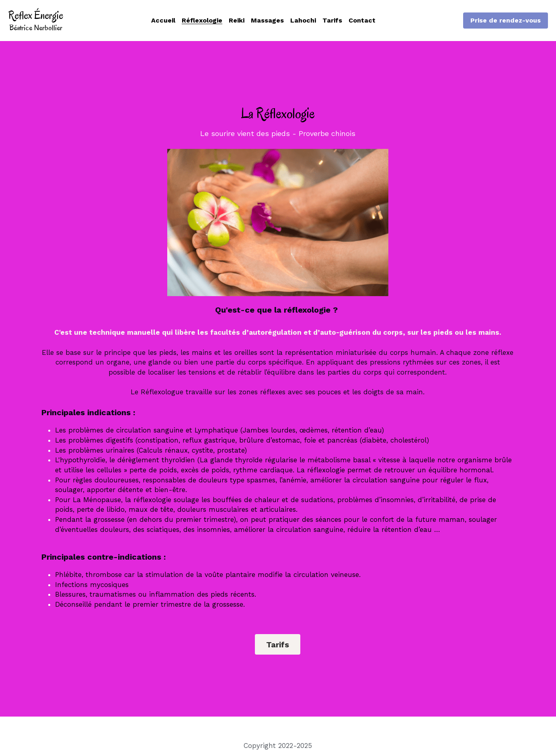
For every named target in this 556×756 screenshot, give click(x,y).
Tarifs (278, 645)
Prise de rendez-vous (506, 20)
